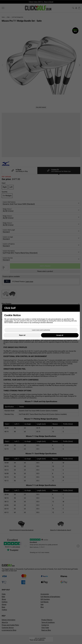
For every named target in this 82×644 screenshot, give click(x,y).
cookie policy (9, 321)
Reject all (22, 335)
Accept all (60, 335)
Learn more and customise (41, 330)
